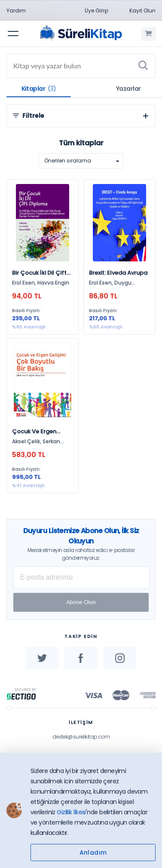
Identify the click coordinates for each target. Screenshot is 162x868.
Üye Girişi (96, 11)
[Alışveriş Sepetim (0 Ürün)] (148, 34)
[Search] (81, 66)
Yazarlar (128, 89)
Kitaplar (39, 89)
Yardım (16, 11)
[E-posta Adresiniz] (81, 577)
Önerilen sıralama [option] (68, 161)
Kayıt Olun (142, 11)
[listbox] (81, 161)
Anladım (93, 853)
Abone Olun (81, 602)
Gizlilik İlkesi (71, 812)
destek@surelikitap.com (81, 737)
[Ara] (143, 66)
